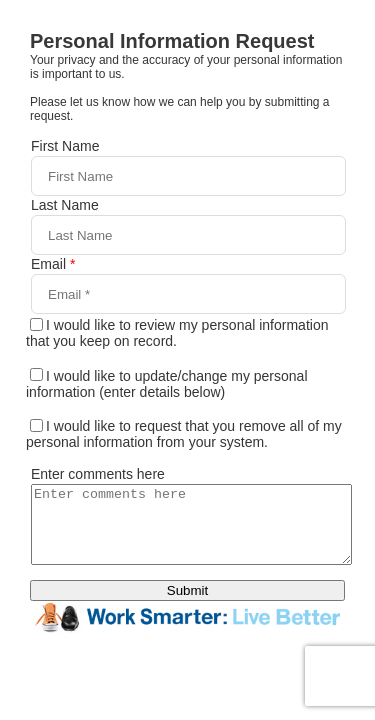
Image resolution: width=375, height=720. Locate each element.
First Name (65, 146)
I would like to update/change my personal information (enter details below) (167, 384)
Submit (187, 605)
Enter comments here (98, 474)
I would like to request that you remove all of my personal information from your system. (184, 434)
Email (53, 264)
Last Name (65, 205)
